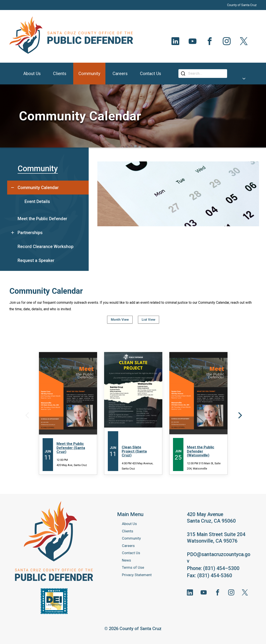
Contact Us (131, 553)
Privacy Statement (137, 575)
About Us (129, 524)
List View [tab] (149, 320)
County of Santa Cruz (242, 5)
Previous (27, 415)
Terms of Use (133, 567)
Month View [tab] (120, 320)
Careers (128, 546)
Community (38, 169)
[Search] (206, 74)
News (126, 560)
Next (239, 415)
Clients (128, 531)
